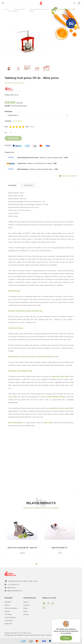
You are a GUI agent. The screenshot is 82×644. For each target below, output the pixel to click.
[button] (36, 564)
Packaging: (8, 111)
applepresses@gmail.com (15, 591)
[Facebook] (48, 603)
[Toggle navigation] (3, 3)
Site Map (26, 614)
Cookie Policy (8, 624)
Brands (26, 611)
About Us (7, 605)
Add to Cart (13, 138)
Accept (66, 638)
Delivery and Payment (11, 608)
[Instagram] (44, 608)
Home (6, 9)
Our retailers (8, 614)
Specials (26, 602)
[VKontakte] (53, 603)
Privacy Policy (9, 621)
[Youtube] (44, 603)
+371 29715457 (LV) (13, 585)
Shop (10, 11)
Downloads (8, 602)
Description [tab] (12, 185)
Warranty (7, 611)
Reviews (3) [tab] (28, 185)
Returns (26, 608)
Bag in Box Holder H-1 (60, 548)
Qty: (6, 133)
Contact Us (27, 605)
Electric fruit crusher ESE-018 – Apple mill (22, 548)
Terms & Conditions (10, 617)
